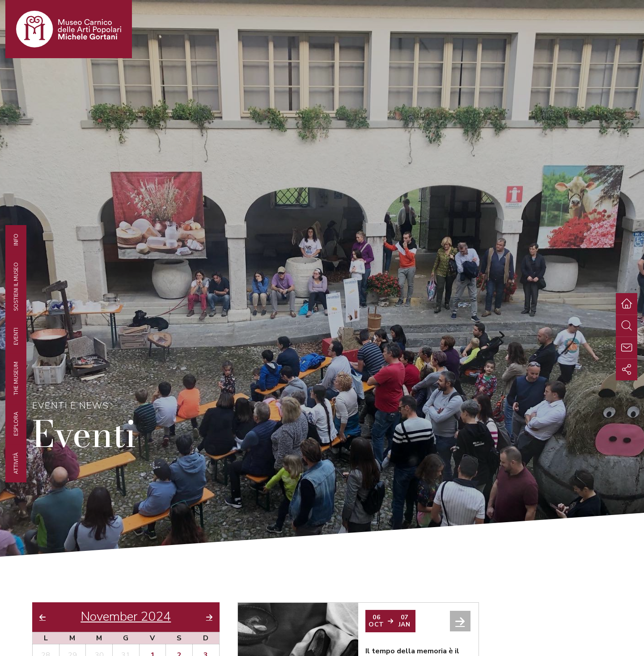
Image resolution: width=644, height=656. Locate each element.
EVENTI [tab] (16, 336)
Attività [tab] (16, 463)
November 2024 (126, 617)
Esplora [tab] (16, 424)
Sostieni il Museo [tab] (16, 287)
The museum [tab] (16, 378)
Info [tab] (16, 240)
